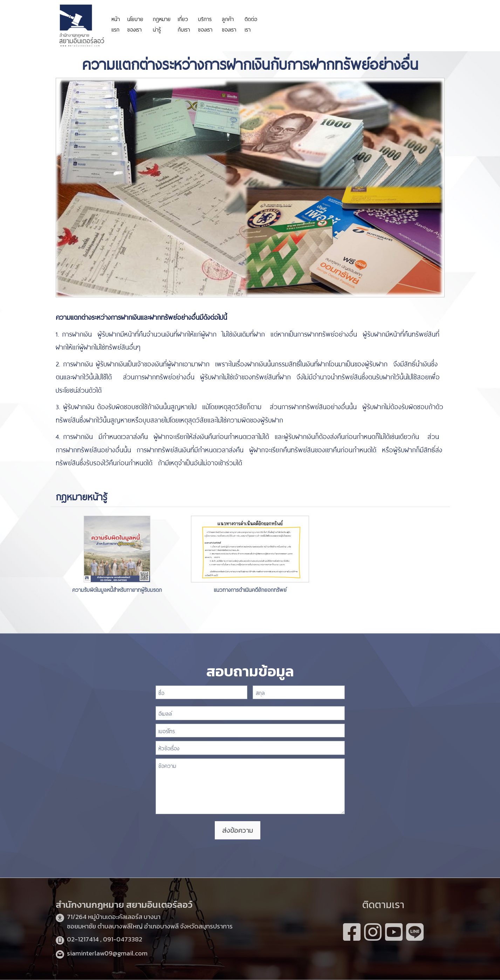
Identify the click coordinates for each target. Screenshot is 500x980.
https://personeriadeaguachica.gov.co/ (302, 24)
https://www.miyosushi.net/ (374, 20)
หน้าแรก (116, 24)
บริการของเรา (205, 24)
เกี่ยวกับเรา (184, 24)
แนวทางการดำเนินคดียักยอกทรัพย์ (250, 589)
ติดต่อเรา (251, 24)
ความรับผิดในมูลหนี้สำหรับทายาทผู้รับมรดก (117, 589)
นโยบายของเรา (135, 24)
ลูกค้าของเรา (229, 24)
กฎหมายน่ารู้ (162, 24)
